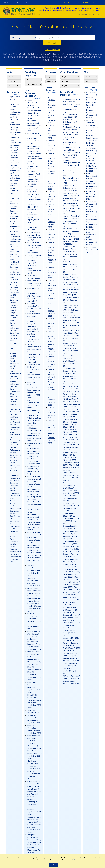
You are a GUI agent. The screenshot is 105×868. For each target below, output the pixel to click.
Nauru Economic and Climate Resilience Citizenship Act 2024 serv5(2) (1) (15, 397)
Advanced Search (68, 2)
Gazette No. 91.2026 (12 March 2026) (52, 336)
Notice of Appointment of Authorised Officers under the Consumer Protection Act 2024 (34, 621)
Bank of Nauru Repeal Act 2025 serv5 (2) (15, 181)
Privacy (94, 2)
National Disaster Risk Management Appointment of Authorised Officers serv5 (34, 248)
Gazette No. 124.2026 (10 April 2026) (51, 222)
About (78, 2)
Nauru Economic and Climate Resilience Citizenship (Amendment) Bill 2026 (92, 181)
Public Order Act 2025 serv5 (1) (14, 107)
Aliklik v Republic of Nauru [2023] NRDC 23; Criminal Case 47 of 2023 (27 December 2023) (71, 267)
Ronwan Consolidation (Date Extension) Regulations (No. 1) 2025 (34, 570)
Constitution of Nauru (54, 10)
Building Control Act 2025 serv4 (14, 211)
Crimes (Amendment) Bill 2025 (92, 242)
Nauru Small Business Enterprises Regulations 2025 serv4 (34, 687)
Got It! (54, 865)
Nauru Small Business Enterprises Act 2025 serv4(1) (14, 305)
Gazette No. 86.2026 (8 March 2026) (52, 298)
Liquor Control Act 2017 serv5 (15, 99)
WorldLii (56, 8)
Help (100, 2)
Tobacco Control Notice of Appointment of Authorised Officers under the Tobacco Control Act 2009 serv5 (34, 372)
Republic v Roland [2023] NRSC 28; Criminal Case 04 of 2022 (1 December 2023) (70, 254)
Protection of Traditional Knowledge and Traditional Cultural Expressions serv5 (15, 132)
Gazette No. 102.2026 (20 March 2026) (52, 413)
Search (52, 43)
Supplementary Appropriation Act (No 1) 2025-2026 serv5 (15, 244)
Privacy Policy (71, 860)
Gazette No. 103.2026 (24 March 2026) (52, 400)
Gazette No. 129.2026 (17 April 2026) (51, 247)
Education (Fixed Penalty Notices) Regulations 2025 (34, 647)
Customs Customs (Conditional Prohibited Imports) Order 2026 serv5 (34, 260)
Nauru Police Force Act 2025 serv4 (14, 336)
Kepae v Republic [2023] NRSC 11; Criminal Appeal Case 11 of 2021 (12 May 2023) (71, 518)
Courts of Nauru (35, 10)
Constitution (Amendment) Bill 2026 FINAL (92, 151)
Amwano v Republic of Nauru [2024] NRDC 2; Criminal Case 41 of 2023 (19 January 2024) (71, 221)
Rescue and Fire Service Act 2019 (14, 534)
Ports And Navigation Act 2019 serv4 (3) (15, 552)
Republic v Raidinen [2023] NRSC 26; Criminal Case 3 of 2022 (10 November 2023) (70, 348)
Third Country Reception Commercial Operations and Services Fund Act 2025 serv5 (15, 269)
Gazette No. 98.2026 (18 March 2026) (52, 374)
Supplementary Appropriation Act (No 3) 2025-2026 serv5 (15, 117)
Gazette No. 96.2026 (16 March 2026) (52, 349)
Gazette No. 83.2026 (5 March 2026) (52, 324)
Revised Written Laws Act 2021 (15, 450)
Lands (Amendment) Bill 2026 (92, 212)
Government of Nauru (91, 8)
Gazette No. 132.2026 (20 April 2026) (51, 235)
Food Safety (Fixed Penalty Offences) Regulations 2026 (34, 283)
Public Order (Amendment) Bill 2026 (92, 168)
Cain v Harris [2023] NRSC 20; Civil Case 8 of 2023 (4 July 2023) (71, 437)
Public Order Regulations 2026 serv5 (34, 103)
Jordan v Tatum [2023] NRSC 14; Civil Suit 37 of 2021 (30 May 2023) (71, 549)
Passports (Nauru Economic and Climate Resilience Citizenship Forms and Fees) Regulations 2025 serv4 (34, 824)
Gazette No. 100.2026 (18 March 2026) (52, 425)
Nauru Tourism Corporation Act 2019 (15, 511)
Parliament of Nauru (70, 8)
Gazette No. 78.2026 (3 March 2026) (52, 260)
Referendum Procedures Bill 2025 (92, 250)
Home (58, 2)
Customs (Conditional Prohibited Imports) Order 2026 (33, 217)
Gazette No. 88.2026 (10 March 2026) (52, 311)
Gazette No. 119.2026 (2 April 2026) (51, 158)
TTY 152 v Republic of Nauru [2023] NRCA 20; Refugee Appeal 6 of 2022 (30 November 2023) (71, 323)
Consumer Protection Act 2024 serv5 (15, 374)
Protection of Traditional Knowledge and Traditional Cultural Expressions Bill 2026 (92, 128)
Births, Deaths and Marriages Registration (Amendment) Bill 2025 (92, 222)
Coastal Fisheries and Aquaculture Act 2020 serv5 (15, 468)
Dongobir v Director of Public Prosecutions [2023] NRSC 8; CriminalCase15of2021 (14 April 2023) (71, 620)
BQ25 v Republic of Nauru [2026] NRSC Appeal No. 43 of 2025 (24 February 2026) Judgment (71, 119)
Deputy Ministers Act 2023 (15, 435)
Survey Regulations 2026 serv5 (34, 270)
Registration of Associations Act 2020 (15, 458)
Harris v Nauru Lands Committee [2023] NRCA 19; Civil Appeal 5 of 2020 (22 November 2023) (71, 310)
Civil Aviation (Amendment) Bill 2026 (92, 204)
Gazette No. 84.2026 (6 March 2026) (52, 285)
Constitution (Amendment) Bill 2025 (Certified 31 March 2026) (92, 97)
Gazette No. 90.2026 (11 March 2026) (52, 362)
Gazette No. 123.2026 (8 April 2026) (51, 196)
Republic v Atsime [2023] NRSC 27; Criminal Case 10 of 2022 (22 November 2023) (70, 361)
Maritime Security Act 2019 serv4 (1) (15, 493)
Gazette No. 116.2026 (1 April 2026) (51, 146)
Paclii (47, 8)
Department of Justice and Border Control (84, 10)
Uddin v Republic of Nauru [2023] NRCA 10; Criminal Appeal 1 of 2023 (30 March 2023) (71, 668)
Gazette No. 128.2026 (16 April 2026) (51, 171)
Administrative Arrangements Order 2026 (33, 227)
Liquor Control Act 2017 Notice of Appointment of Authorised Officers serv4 (34, 636)
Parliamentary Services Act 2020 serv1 (15, 442)
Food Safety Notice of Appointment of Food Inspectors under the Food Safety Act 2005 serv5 (34, 390)
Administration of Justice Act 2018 (15, 559)
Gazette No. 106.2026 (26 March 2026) (52, 438)
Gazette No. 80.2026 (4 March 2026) (52, 273)
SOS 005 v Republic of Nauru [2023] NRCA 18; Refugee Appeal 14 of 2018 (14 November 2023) (71, 335)
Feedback (86, 2)
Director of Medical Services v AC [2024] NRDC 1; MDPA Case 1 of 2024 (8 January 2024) (71, 208)
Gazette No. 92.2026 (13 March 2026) (52, 387)
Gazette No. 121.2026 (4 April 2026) (51, 184)
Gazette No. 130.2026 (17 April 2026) (51, 209)
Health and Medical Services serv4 (15, 234)
